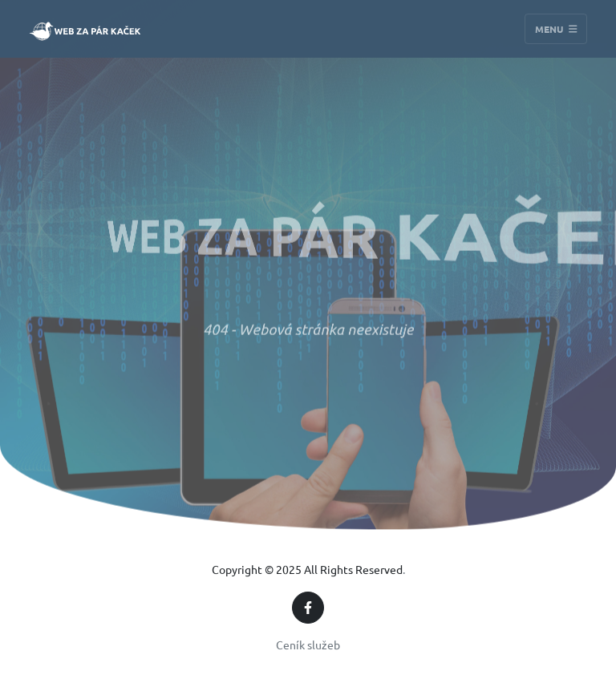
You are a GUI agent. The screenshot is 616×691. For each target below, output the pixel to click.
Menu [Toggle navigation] (556, 29)
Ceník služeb (308, 645)
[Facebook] (308, 608)
